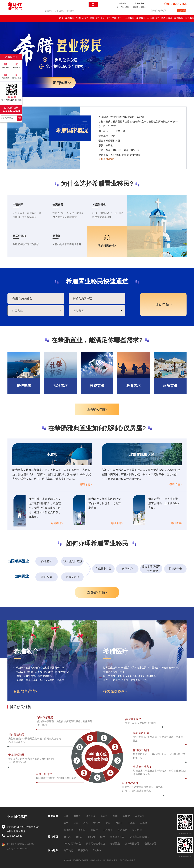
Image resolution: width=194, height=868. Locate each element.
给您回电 (182, 10)
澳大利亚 (91, 816)
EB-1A (67, 837)
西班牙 (119, 823)
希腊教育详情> (25, 691)
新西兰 (104, 816)
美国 (66, 816)
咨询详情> (86, 484)
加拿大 (77, 816)
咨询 (19, 118)
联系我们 (83, 850)
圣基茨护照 (150, 844)
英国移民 (179, 18)
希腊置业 (115, 844)
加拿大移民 (59, 11)
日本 (76, 823)
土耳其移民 (129, 18)
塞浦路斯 (68, 830)
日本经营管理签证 (96, 844)
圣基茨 (82, 830)
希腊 (86, 823)
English (97, 850)
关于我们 (68, 850)
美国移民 (48, 11)
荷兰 (66, 823)
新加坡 (126, 816)
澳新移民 (94, 18)
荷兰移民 (70, 11)
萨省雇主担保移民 (139, 837)
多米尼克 (122, 830)
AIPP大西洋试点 (72, 844)
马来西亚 (140, 816)
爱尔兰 (97, 823)
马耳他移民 (153, 18)
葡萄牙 (94, 830)
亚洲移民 (106, 18)
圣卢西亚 (108, 830)
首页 (61, 18)
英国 (115, 816)
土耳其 (131, 823)
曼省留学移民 (117, 837)
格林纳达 (137, 830)
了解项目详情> (106, 159)
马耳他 (144, 823)
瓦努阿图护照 (132, 844)
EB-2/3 (91, 837)
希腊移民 (141, 18)
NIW (103, 837)
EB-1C (79, 837)
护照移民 (117, 18)
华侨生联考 (167, 18)
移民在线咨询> (115, 691)
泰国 (108, 823)
